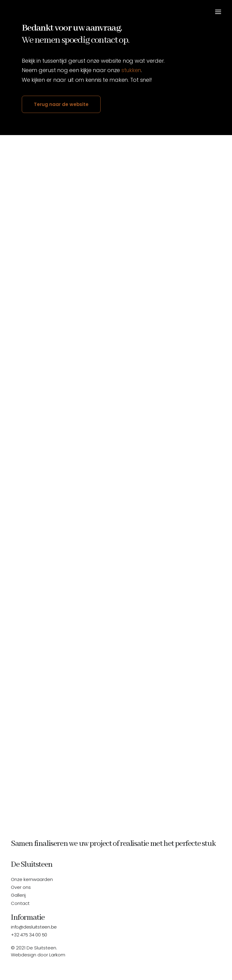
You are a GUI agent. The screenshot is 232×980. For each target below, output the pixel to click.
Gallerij (18, 895)
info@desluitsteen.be (34, 927)
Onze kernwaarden (32, 879)
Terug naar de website (61, 104)
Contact (20, 903)
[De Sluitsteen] (14, 12)
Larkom (57, 955)
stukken (131, 70)
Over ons (21, 887)
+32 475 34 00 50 (29, 935)
